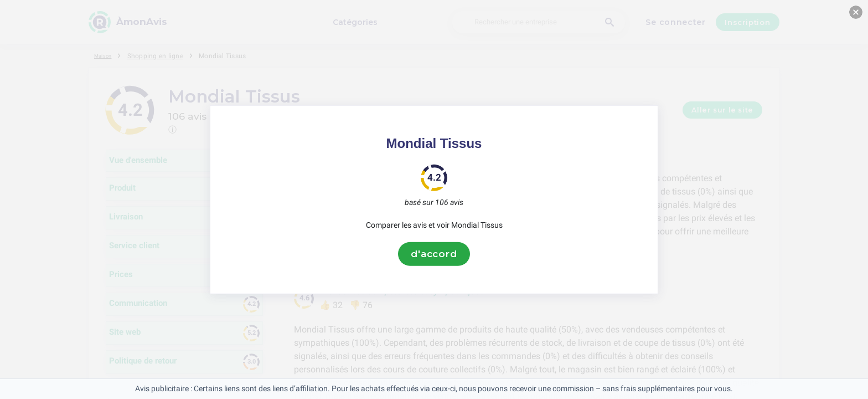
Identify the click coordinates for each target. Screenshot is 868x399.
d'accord (434, 254)
